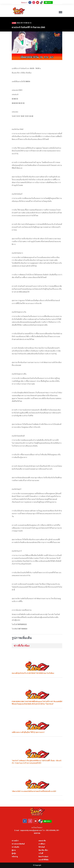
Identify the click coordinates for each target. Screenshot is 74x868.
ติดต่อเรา (24, 3)
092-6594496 (51, 830)
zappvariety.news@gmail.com (31, 830)
